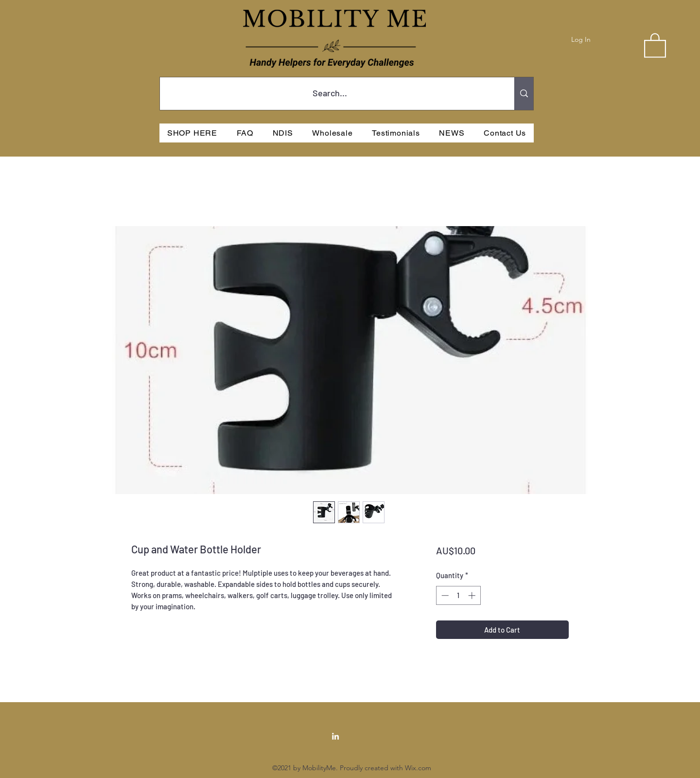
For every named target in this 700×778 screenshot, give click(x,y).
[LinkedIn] (335, 736)
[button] (655, 45)
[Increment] (473, 595)
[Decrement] (444, 595)
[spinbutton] (458, 595)
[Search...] (330, 94)
